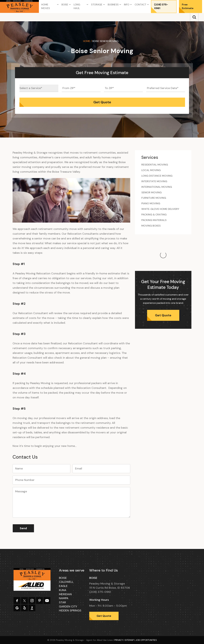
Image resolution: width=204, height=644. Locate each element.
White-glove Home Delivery (160, 209)
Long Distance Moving (157, 176)
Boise (65, 5)
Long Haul (77, 6)
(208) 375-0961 (161, 6)
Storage (97, 5)
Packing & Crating (154, 215)
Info (127, 5)
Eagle (63, 586)
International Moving (157, 187)
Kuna (63, 590)
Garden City (68, 606)
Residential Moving (155, 165)
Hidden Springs (70, 610)
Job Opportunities (146, 640)
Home (87, 41)
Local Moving (151, 170)
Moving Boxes (151, 226)
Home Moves (46, 6)
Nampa (64, 598)
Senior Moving (151, 192)
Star (62, 602)
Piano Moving (151, 203)
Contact (140, 5)
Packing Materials (154, 220)
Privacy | (120, 640)
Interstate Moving (154, 181)
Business (113, 5)
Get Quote (163, 283)
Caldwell (66, 582)
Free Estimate (188, 6)
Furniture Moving (154, 198)
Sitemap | (130, 640)
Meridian (65, 594)
